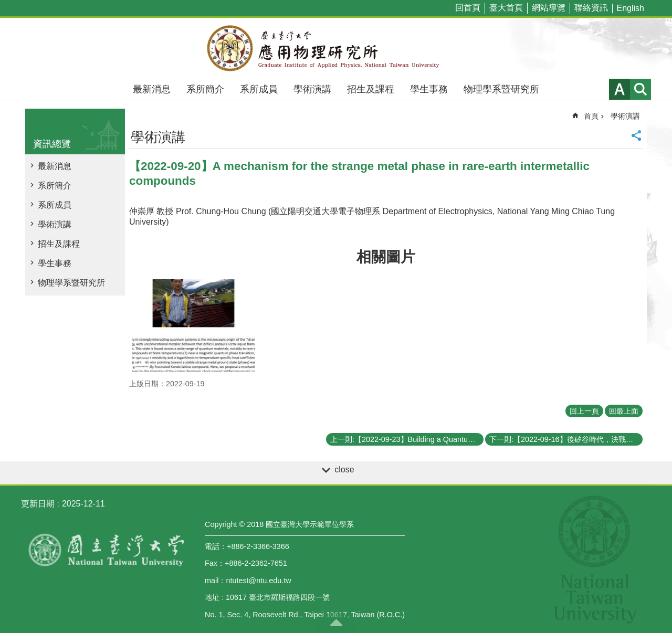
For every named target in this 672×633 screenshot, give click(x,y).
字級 (619, 89)
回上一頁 (584, 411)
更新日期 (38, 504)
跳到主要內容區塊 (6, 6)
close (344, 470)
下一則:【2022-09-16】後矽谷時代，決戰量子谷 (566, 439)
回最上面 (624, 411)
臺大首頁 (506, 8)
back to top (336, 623)
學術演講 (312, 89)
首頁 (591, 116)
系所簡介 (205, 89)
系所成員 (259, 89)
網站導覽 (549, 8)
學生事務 (429, 89)
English (631, 8)
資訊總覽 (52, 144)
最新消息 (152, 89)
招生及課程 (371, 89)
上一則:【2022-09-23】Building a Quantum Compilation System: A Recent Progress (407, 439)
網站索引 (640, 89)
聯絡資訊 (591, 8)
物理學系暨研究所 (501, 89)
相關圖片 (386, 257)
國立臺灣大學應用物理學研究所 (336, 48)
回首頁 (468, 8)
